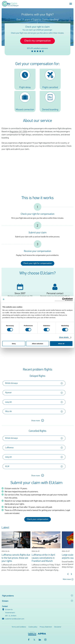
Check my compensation (37, 41)
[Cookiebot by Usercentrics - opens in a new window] (64, 299)
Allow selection (37, 344)
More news (68, 579)
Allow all (61, 344)
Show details (64, 337)
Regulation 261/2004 (18, 132)
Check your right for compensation (38, 263)
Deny (14, 344)
